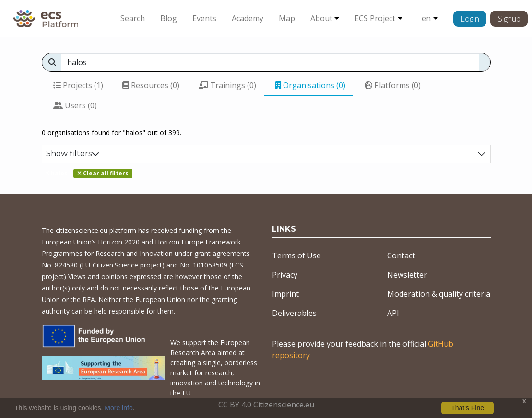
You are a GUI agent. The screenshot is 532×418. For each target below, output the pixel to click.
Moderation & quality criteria (439, 294)
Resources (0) (151, 85)
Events (204, 18)
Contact (401, 255)
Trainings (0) (227, 85)
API (393, 313)
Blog (169, 18)
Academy (248, 18)
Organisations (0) (310, 85)
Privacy (285, 275)
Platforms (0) (393, 85)
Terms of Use (296, 255)
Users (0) (75, 105)
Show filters (73, 154)
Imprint (285, 294)
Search (133, 18)
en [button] (426, 18)
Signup (509, 19)
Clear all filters (103, 173)
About (321, 18)
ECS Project (375, 18)
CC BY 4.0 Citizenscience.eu (266, 405)
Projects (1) (78, 85)
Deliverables (294, 313)
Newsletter (407, 275)
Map (287, 18)
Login (470, 19)
